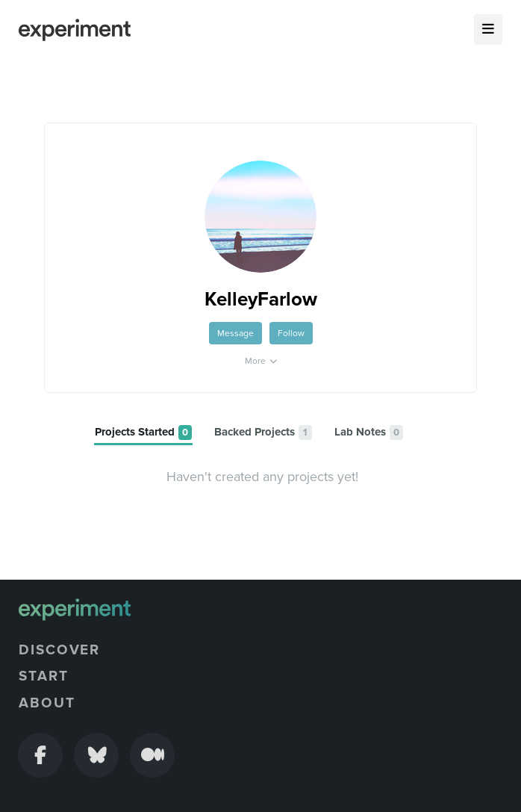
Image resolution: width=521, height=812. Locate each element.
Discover (59, 650)
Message (235, 333)
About (47, 703)
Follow (291, 333)
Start (44, 676)
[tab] (143, 433)
